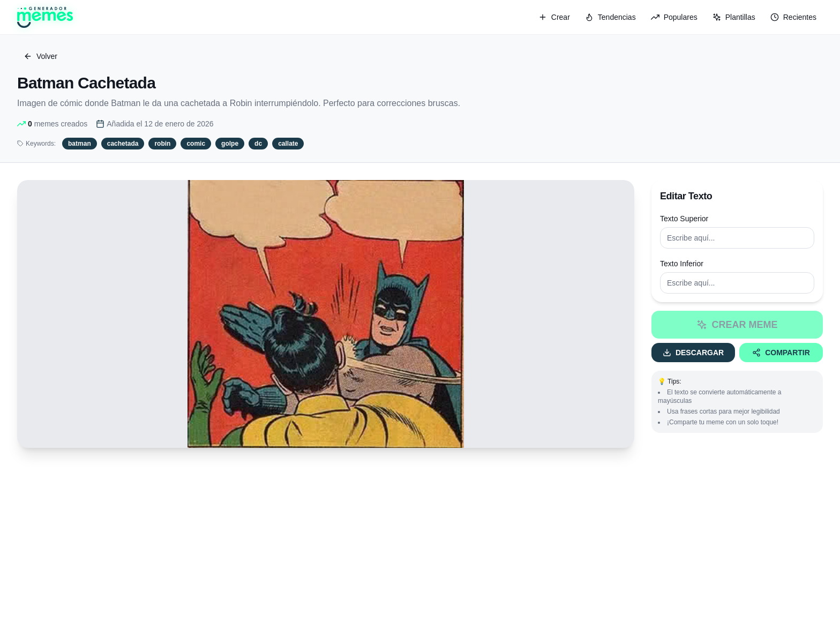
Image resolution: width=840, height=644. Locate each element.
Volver (40, 56)
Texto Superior (684, 219)
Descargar (693, 353)
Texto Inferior (682, 264)
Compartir (781, 353)
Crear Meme (737, 325)
